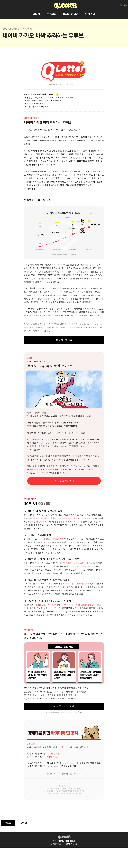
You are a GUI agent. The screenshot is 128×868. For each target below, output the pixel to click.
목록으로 (8, 823)
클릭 (80, 712)
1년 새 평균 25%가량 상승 (52, 539)
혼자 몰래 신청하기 (64, 481)
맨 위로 (24, 823)
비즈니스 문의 (57, 844)
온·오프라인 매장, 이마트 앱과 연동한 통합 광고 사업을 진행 (61, 518)
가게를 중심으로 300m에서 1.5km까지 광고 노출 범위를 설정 (63, 605)
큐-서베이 (66, 747)
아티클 (36, 14)
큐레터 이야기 (71, 14)
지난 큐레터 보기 (73, 85)
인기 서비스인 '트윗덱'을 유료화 (75, 584)
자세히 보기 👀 (64, 340)
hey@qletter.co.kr (53, 766)
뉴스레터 (51, 14)
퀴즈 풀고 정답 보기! (64, 706)
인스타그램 (72, 844)
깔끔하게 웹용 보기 (56, 85)
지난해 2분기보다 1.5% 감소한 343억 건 (74, 563)
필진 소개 (90, 14)
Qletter (64, 837)
